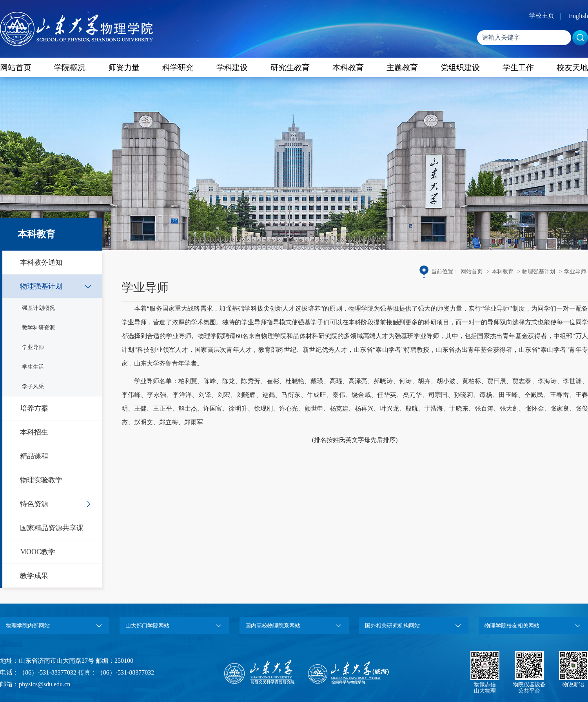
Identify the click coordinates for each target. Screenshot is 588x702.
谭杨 (486, 395)
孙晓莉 (464, 395)
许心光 (289, 408)
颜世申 (314, 408)
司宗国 (438, 395)
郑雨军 (194, 422)
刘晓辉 (246, 395)
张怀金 (535, 408)
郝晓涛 (383, 381)
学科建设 (232, 67)
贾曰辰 (497, 381)
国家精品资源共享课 (52, 528)
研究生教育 (290, 67)
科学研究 (178, 67)
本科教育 (348, 67)
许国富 (213, 408)
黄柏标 (472, 381)
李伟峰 (131, 395)
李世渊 (572, 381)
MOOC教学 (38, 552)
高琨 (336, 381)
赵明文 (143, 422)
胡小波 (446, 381)
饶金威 (361, 395)
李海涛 (547, 381)
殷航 (412, 408)
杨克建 (339, 408)
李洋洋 (182, 395)
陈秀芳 (250, 381)
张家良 (560, 408)
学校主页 (542, 15)
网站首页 (16, 67)
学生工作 (518, 67)
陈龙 (229, 381)
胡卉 (424, 381)
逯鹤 (269, 395)
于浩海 (434, 408)
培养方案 (34, 408)
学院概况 (70, 67)
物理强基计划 (41, 286)
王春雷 (560, 395)
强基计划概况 (38, 308)
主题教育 (402, 67)
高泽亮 (358, 381)
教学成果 (34, 576)
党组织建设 (460, 67)
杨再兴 (364, 408)
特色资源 (34, 504)
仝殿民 (534, 395)
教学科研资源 (38, 328)
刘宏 (224, 395)
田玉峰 (508, 395)
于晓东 (459, 408)
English (578, 16)
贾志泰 (522, 381)
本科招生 (34, 432)
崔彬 (273, 381)
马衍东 (291, 395)
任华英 (387, 395)
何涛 (405, 381)
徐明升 (238, 408)
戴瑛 (317, 381)
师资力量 (124, 67)
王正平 (162, 408)
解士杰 (188, 408)
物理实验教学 (41, 480)
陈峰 (210, 381)
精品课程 (34, 456)
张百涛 (484, 408)
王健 (140, 408)
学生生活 (33, 367)
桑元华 (413, 395)
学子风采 (33, 386)
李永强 (157, 395)
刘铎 (205, 395)
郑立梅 (169, 422)
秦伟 (339, 395)
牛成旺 (317, 395)
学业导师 (33, 347)
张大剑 (509, 408)
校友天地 (572, 67)
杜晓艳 (295, 381)
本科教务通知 (41, 262)
